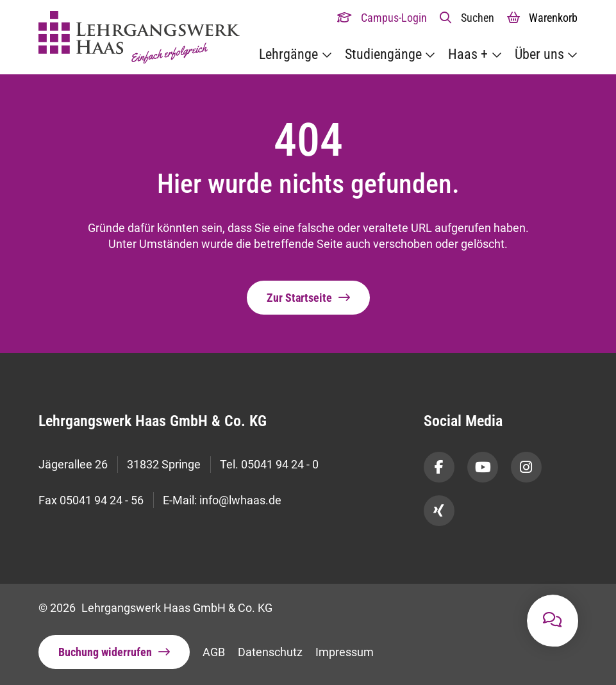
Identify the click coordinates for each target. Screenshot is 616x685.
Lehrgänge (288, 54)
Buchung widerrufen (105, 652)
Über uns (539, 54)
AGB (214, 652)
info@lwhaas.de (240, 510)
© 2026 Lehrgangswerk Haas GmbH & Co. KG (155, 608)
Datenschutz (270, 652)
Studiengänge (383, 54)
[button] (467, 18)
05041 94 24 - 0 (280, 467)
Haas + (468, 54)
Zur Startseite (299, 298)
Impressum (345, 652)
